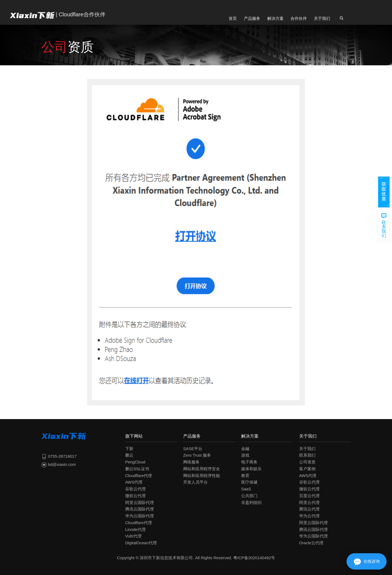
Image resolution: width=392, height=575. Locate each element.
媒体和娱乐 (251, 469)
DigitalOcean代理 (141, 543)
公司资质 (307, 462)
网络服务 (191, 462)
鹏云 (129, 455)
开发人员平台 (195, 482)
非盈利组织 (251, 502)
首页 (233, 18)
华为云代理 (309, 516)
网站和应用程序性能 (202, 476)
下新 (129, 449)
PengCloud (135, 462)
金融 (245, 449)
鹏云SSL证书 (137, 469)
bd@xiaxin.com (59, 464)
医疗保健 (249, 482)
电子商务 (249, 462)
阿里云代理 (309, 502)
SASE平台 (193, 449)
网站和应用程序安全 (202, 469)
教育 (245, 476)
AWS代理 (134, 482)
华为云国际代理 (140, 516)
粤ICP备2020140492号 (254, 558)
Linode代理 (135, 529)
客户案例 (307, 469)
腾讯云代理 (309, 509)
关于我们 (322, 18)
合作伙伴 (299, 18)
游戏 (245, 455)
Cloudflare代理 (139, 476)
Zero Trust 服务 (197, 455)
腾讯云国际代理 (140, 509)
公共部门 (249, 496)
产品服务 (252, 18)
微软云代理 (135, 496)
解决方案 (275, 18)
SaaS (246, 489)
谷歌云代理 (135, 489)
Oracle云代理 (311, 543)
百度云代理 (309, 496)
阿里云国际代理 (140, 502)
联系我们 (307, 455)
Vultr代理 (133, 536)
